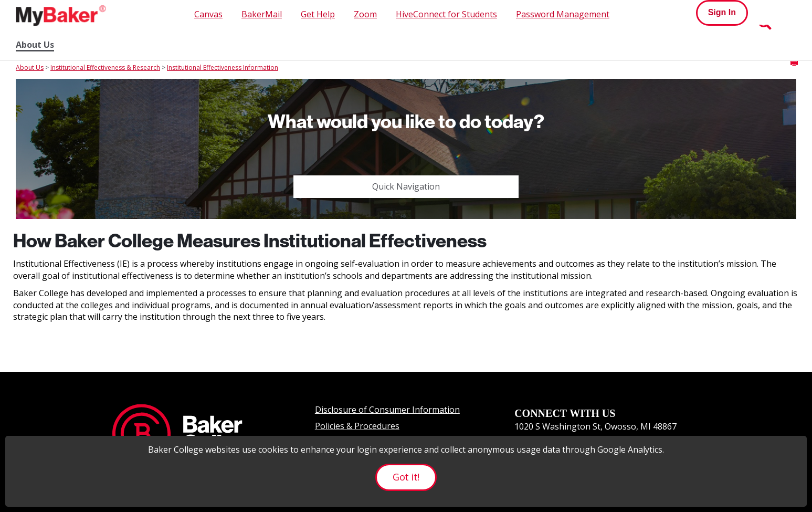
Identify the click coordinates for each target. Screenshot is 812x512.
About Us (35, 45)
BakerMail (262, 14)
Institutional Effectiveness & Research (105, 67)
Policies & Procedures (357, 426)
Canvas (208, 14)
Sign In (722, 12)
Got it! (406, 477)
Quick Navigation (406, 186)
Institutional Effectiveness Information (223, 67)
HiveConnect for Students (446, 14)
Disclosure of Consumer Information (387, 410)
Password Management (563, 14)
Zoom (365, 14)
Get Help (318, 14)
